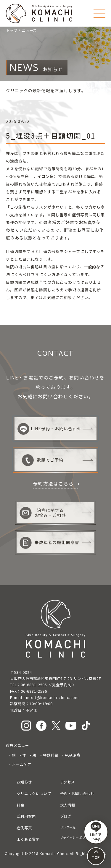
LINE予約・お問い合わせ (49, 429)
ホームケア (21, 765)
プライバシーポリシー (76, 837)
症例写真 (24, 828)
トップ (12, 30)
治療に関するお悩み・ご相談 (43, 513)
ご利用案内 (26, 816)
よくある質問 (28, 839)
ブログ (66, 816)
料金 (20, 805)
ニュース (29, 30)
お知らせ (24, 782)
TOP (96, 857)
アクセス (68, 782)
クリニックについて (34, 794)
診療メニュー (17, 745)
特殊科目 (51, 755)
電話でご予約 (43, 460)
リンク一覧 (68, 827)
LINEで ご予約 (96, 832)
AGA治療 (73, 755)
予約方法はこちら (53, 484)
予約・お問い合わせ (77, 794)
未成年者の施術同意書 (49, 543)
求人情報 (68, 805)
